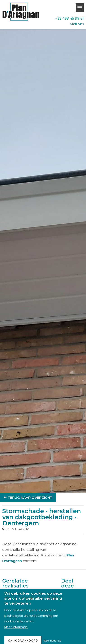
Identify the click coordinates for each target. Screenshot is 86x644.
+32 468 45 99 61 (70, 18)
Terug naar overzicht (30, 498)
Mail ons (77, 24)
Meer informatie (16, 631)
